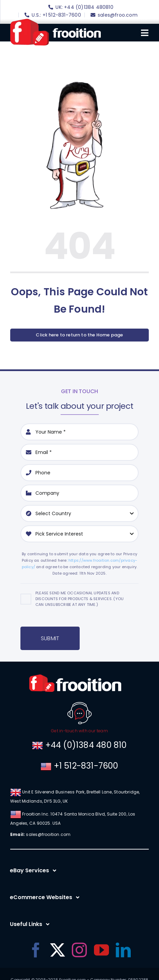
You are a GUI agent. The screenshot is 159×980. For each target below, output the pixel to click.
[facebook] (36, 950)
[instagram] (79, 950)
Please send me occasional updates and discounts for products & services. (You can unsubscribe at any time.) (79, 599)
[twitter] (58, 950)
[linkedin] (123, 950)
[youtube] (101, 950)
